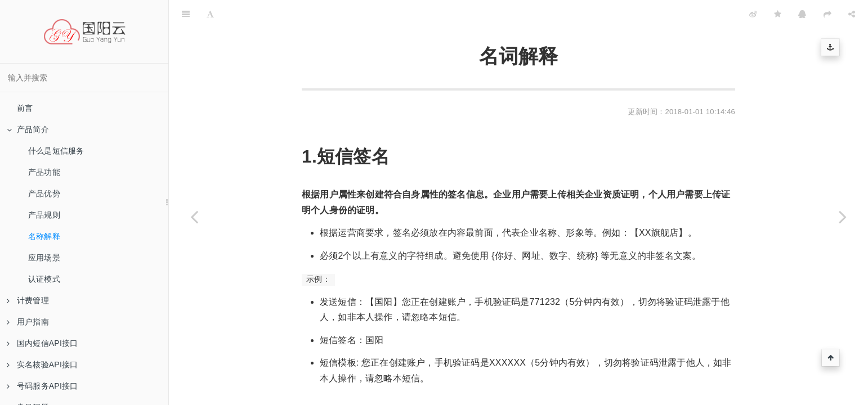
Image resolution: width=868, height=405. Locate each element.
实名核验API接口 (42, 364)
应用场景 (44, 258)
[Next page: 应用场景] (843, 217)
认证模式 (44, 279)
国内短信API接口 (42, 343)
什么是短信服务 (56, 151)
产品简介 (28, 129)
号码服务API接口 (42, 386)
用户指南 (28, 322)
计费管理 (28, 300)
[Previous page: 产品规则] (194, 217)
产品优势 (44, 193)
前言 (25, 108)
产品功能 (44, 172)
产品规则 (44, 215)
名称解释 (44, 236)
